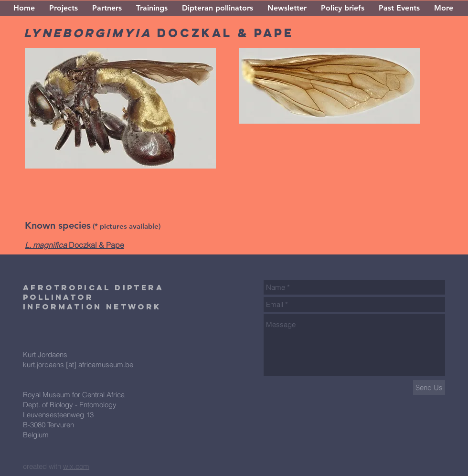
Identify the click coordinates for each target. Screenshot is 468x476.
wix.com (76, 466)
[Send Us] (429, 387)
